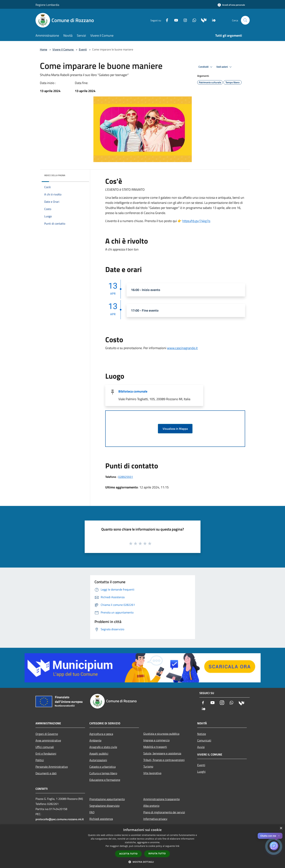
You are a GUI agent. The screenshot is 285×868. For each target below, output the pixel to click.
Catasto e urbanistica (103, 767)
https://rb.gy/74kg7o (196, 221)
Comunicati (204, 740)
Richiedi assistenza (101, 819)
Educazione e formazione (105, 780)
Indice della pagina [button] (55, 175)
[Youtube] (175, 20)
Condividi (206, 67)
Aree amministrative (48, 740)
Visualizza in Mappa (175, 429)
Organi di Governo (47, 734)
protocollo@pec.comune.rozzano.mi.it (60, 819)
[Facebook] (166, 20)
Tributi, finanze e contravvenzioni (164, 760)
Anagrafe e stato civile (103, 747)
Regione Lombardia (47, 5)
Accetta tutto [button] (128, 854)
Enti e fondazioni (46, 754)
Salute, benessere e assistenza (162, 753)
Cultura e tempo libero (103, 773)
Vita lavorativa (152, 773)
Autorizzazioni (98, 760)
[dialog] (142, 846)
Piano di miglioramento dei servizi (164, 812)
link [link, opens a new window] (177, 846)
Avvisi (201, 747)
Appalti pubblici (99, 754)
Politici (40, 760)
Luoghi (201, 772)
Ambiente (95, 740)
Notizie (202, 734)
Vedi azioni (225, 67)
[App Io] (212, 20)
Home (44, 49)
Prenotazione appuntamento (107, 799)
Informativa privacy (155, 819)
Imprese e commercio (156, 740)
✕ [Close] (279, 836)
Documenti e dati (46, 773)
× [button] (281, 828)
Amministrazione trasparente (162, 799)
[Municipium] (202, 20)
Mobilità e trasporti (155, 747)
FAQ (92, 812)
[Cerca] (245, 20)
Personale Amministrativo (52, 767)
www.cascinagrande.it (182, 348)
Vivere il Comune (63, 49)
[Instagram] (184, 20)
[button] (143, 862)
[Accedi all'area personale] (231, 5)
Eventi (83, 49)
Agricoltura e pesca (101, 734)
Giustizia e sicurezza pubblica (161, 734)
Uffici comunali (45, 747)
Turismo (148, 766)
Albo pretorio (151, 806)
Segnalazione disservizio (104, 806)
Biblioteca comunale (133, 391)
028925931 (126, 477)
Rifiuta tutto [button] (157, 854)
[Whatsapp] (193, 20)
